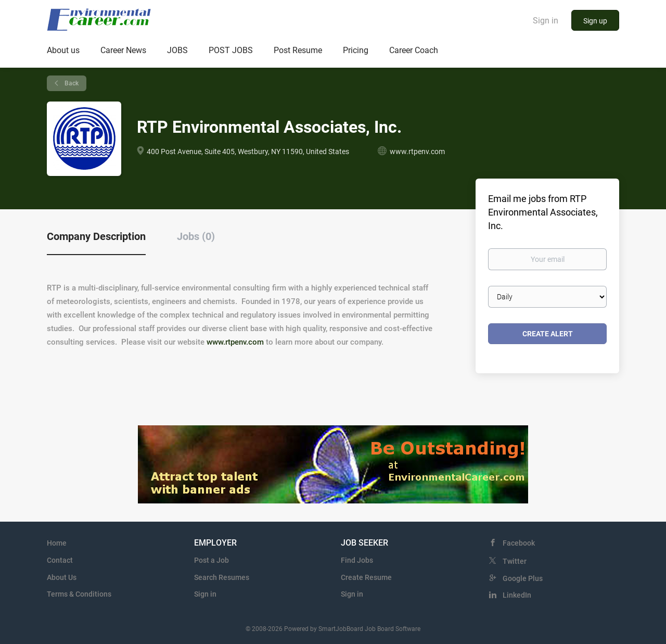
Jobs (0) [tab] (196, 236)
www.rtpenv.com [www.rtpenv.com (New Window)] (417, 151)
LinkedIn (517, 595)
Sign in (546, 21)
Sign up (595, 21)
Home (57, 543)
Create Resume (366, 577)
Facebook (519, 543)
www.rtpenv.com (235, 342)
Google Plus (523, 578)
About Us (62, 577)
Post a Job (212, 560)
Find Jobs (357, 560)
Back (71, 83)
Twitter (515, 561)
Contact (60, 560)
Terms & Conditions (79, 594)
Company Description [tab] (96, 236)
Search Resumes (222, 577)
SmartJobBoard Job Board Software (369, 629)
